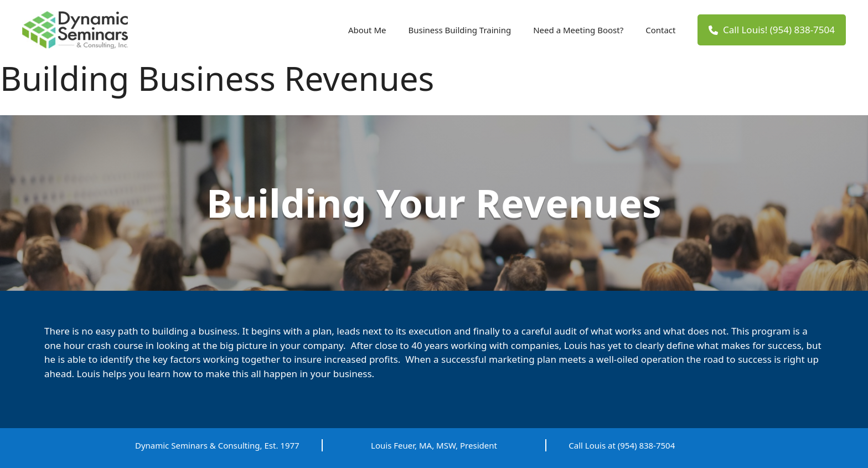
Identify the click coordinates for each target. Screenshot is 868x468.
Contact (660, 30)
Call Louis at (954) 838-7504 (622, 445)
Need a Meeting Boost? (578, 30)
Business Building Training (459, 30)
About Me (367, 30)
